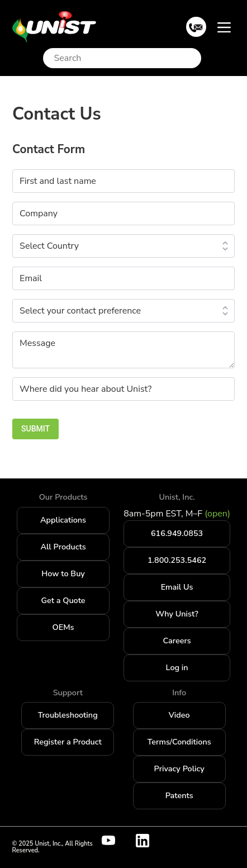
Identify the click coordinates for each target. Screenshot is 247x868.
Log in (177, 667)
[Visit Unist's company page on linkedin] (149, 841)
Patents (179, 795)
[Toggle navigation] (224, 27)
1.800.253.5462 (177, 560)
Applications (63, 520)
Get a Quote (63, 600)
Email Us (177, 587)
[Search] (125, 58)
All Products (63, 547)
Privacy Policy (179, 769)
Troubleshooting (68, 715)
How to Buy (63, 573)
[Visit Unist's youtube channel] (115, 841)
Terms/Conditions (179, 742)
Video (179, 715)
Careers (177, 641)
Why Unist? (177, 614)
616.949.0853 (177, 533)
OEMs (63, 627)
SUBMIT (35, 429)
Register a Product (68, 742)
